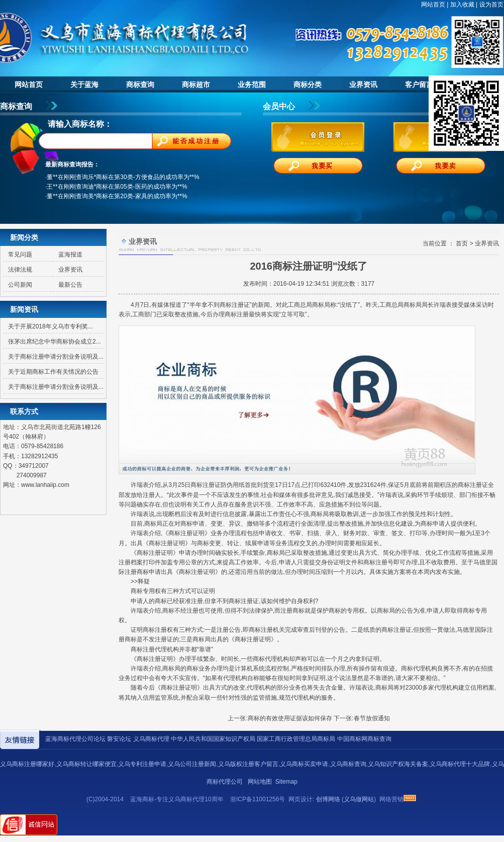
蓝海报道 (70, 255)
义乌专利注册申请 (142, 764)
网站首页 (433, 5)
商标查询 (140, 85)
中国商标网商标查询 (364, 739)
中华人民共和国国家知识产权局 (213, 739)
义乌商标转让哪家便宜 (86, 764)
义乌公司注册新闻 (192, 764)
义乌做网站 (359, 799)
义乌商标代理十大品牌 (460, 764)
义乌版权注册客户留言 (248, 764)
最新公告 (70, 285)
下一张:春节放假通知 (362, 718)
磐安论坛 (119, 739)
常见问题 (20, 255)
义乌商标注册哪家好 (27, 764)
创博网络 (328, 799)
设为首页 (491, 5)
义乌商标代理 (151, 739)
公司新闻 (20, 285)
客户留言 (419, 85)
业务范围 (252, 85)
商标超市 (196, 85)
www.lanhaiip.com (45, 485)
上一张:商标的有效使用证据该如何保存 (280, 718)
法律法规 (20, 270)
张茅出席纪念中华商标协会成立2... (55, 342)
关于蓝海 (84, 85)
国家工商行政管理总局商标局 (296, 739)
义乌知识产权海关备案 (398, 764)
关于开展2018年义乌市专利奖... (51, 326)
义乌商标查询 (348, 764)
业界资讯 (363, 85)
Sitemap (286, 782)
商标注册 (232, 305)
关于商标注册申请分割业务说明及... (56, 357)
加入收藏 (462, 5)
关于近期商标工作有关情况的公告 (53, 372)
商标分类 (308, 85)
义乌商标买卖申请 (304, 764)
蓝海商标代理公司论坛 (75, 739)
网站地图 (260, 782)
